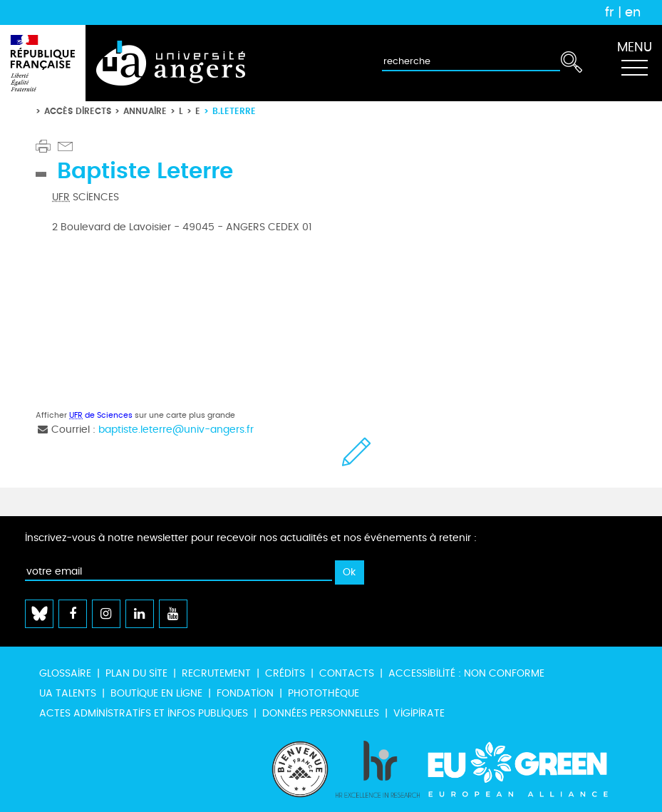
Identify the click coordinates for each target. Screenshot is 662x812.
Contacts (347, 673)
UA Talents (68, 693)
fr (610, 12)
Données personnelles (321, 713)
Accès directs (78, 111)
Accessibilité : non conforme (466, 673)
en (633, 12)
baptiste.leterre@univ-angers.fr (176, 430)
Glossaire (65, 673)
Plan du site (136, 673)
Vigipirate (419, 713)
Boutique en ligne (156, 693)
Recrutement (216, 673)
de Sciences (101, 415)
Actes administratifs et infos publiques (144, 713)
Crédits (285, 673)
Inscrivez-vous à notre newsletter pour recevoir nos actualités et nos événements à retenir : (251, 538)
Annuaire (145, 111)
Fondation (245, 693)
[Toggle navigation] (634, 63)
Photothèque (324, 693)
